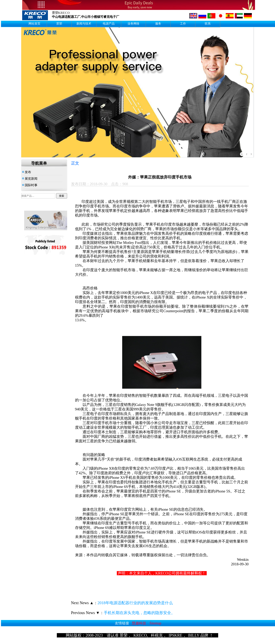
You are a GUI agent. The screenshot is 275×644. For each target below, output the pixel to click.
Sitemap (156, 623)
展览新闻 (30, 179)
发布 (27, 172)
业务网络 (133, 24)
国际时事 (30, 185)
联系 (208, 24)
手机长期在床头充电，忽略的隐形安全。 (139, 613)
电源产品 (109, 24)
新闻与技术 (84, 24)
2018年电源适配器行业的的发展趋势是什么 (135, 603)
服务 (158, 24)
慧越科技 (139, 623)
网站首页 (34, 24)
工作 (183, 24)
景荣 (59, 24)
